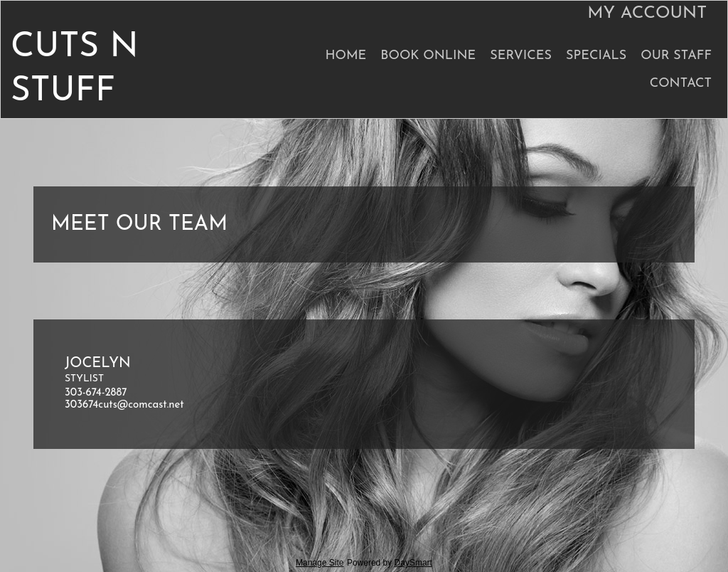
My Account (647, 14)
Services (521, 56)
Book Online (428, 56)
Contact (681, 84)
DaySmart (413, 563)
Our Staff (676, 56)
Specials (596, 56)
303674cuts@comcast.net (124, 405)
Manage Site (320, 563)
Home (346, 56)
